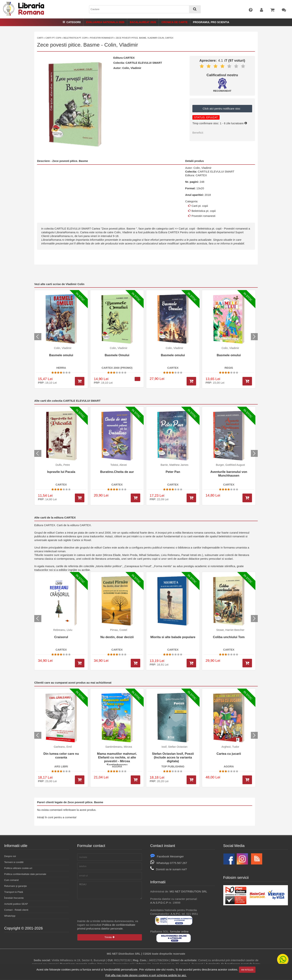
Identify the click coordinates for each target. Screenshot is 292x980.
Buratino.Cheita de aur (117, 472)
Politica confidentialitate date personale (25, 874)
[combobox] (145, 9)
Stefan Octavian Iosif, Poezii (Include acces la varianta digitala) (173, 757)
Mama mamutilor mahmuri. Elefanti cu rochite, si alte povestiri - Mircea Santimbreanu (117, 759)
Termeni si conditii (14, 862)
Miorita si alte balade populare (173, 637)
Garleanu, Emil (63, 747)
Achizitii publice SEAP (16, 904)
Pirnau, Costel (119, 630)
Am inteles (247, 970)
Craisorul (61, 637)
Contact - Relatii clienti (16, 910)
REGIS (229, 368)
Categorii (72, 22)
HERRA (61, 368)
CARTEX (129, 58)
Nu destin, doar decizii (117, 637)
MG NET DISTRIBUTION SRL (188, 891)
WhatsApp (10, 916)
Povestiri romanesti (102, 38)
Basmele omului (61, 355)
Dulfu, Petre (63, 465)
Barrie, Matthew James (174, 465)
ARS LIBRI (61, 766)
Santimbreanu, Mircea (119, 747)
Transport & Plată (14, 892)
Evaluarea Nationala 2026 (105, 22)
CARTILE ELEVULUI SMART (144, 63)
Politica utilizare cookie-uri (18, 868)
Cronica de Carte (174, 22)
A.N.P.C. (176, 914)
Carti (40, 38)
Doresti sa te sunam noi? (169, 869)
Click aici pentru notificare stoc (222, 109)
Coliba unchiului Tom (229, 637)
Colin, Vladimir (121, 45)
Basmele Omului (117, 355)
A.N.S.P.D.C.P (159, 903)
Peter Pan (173, 472)
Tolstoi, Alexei (119, 465)
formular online (179, 931)
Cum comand (11, 880)
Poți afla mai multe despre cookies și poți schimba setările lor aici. (146, 975)
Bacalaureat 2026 (143, 22)
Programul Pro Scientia (211, 22)
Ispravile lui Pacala (61, 472)
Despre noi (10, 856)
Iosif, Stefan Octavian (174, 747)
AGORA (117, 766)
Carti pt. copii (53, 38)
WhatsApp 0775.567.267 (169, 863)
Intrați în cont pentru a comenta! (57, 817)
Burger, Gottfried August (230, 465)
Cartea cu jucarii (229, 754)
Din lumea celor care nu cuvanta (61, 756)
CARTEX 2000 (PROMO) (117, 368)
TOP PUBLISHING (173, 766)
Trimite (110, 940)
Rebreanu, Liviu (63, 630)
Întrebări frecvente (14, 898)
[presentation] (106, 912)
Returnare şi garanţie (16, 886)
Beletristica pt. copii (76, 38)
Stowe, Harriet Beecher (230, 630)
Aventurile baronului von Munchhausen (229, 474)
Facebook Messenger (167, 856)
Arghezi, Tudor (230, 747)
